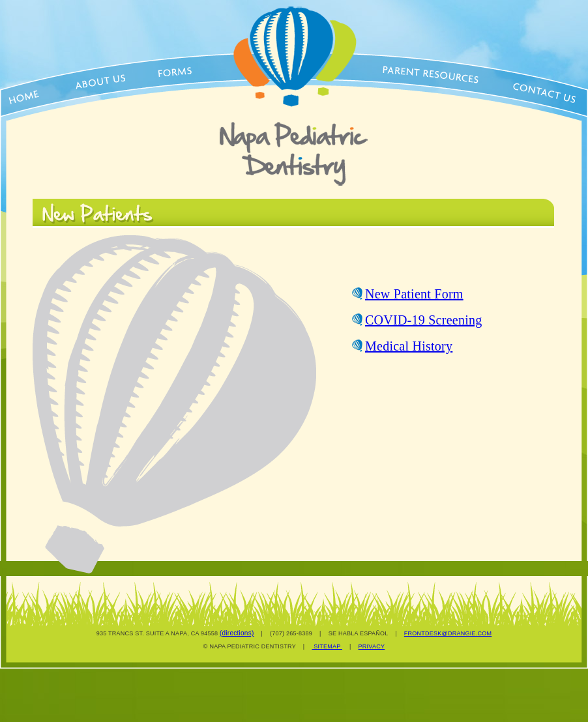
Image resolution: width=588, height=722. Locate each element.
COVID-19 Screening (423, 320)
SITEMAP (327, 646)
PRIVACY (372, 646)
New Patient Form (414, 294)
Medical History (409, 346)
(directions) (237, 633)
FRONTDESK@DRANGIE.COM (448, 633)
